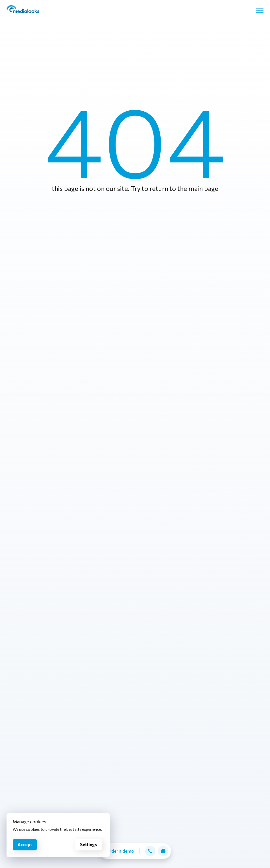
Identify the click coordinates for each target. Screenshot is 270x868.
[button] (150, 851)
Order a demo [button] (120, 851)
